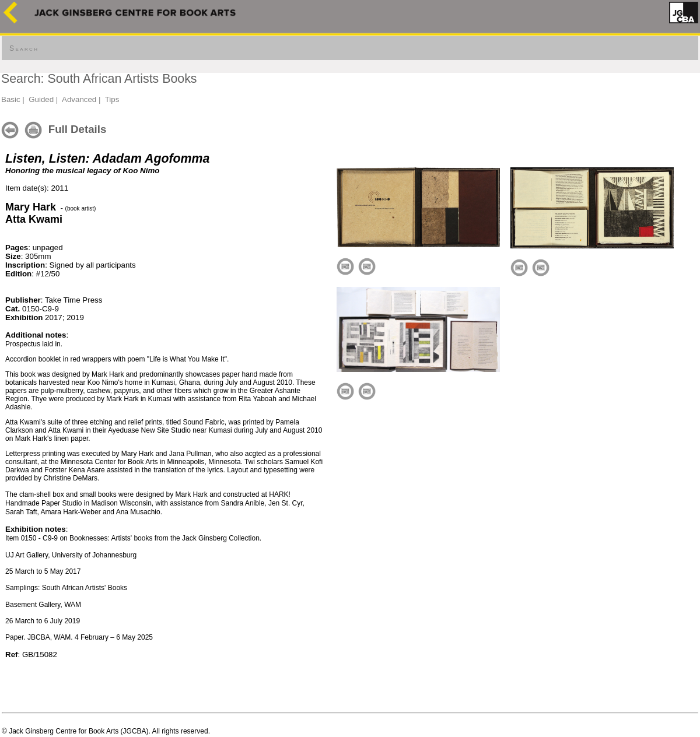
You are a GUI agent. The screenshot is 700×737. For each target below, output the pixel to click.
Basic (11, 99)
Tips (112, 99)
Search (24, 48)
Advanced (79, 99)
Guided (41, 99)
